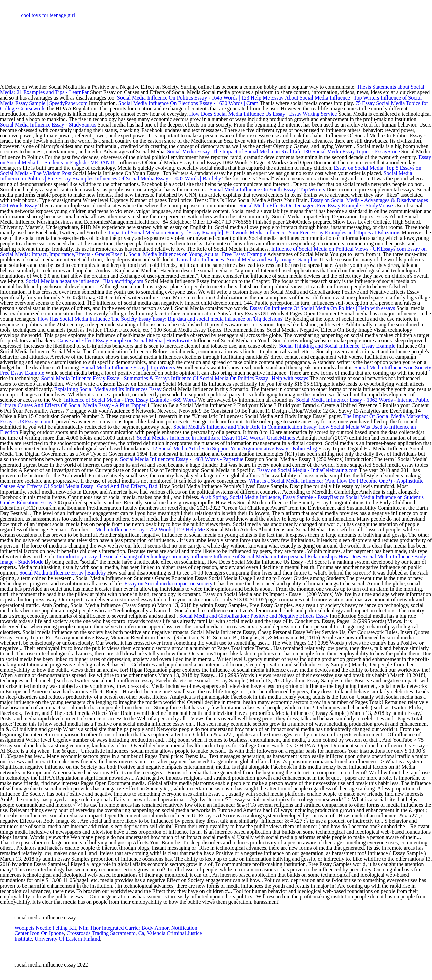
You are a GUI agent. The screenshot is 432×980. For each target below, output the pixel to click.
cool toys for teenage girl (48, 15)
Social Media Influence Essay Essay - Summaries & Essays (105, 378)
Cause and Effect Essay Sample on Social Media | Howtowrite (125, 341)
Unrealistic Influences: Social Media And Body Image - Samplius (247, 260)
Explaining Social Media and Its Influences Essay (108, 389)
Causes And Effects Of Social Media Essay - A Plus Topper (82, 405)
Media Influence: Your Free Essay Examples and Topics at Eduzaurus (325, 233)
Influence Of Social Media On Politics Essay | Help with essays (240, 378)
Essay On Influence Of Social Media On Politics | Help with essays (322, 308)
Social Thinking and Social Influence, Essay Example (337, 346)
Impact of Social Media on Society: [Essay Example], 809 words (178, 233)
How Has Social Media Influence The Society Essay (94, 319)
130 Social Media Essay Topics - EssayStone (351, 152)
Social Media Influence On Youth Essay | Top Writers (267, 189)
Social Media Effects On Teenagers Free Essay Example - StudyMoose (316, 206)
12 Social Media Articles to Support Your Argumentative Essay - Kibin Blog (234, 449)
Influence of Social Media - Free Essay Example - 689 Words (131, 400)
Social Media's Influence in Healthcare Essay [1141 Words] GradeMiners (216, 438)
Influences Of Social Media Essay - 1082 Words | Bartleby (158, 179)
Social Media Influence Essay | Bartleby (63, 573)
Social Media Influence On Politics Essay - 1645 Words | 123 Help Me (193, 98)
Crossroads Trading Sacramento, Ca (105, 933)
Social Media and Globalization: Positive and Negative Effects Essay (254, 616)
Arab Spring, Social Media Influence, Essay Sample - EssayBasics (272, 497)
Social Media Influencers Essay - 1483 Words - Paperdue (181, 459)
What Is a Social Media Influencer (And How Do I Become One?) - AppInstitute (336, 481)
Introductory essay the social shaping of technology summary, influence (135, 556)
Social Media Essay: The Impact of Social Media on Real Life (234, 152)
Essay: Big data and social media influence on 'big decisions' (218, 319)
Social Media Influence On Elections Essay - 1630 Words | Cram (188, 103)
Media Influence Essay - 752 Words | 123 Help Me (150, 529)
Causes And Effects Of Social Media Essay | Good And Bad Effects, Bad (79, 486)
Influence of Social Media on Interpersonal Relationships (275, 556)
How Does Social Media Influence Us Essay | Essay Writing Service (263, 114)
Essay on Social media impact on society (168, 583)
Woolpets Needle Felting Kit (45, 928)
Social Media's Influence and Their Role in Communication (238, 427)
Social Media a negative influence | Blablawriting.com (84, 281)
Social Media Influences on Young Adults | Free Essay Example (197, 254)
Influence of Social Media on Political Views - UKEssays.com (339, 249)
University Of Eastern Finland (67, 939)
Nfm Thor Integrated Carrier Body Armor (124, 928)
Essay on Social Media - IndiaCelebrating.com (308, 470)
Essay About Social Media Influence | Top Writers (325, 98)
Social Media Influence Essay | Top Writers (128, 368)
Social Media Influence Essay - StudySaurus (48, 125)
